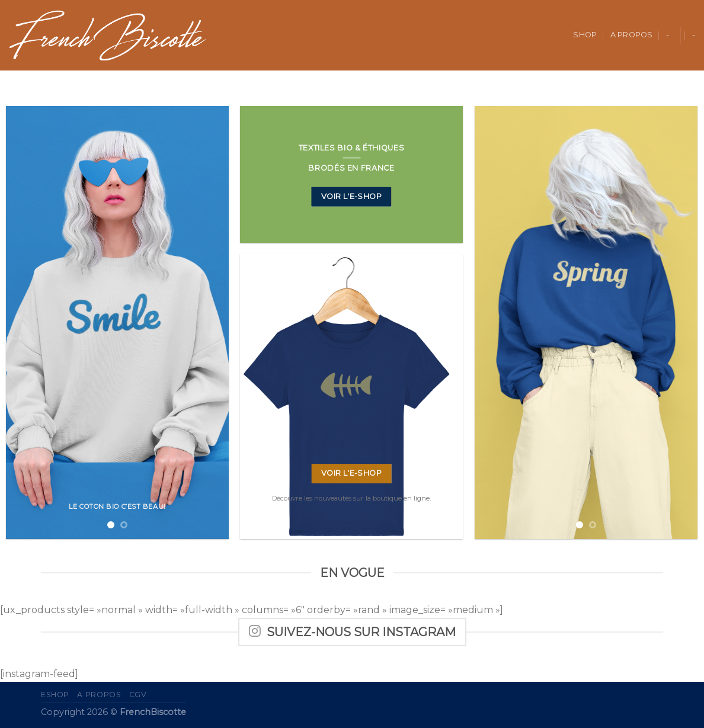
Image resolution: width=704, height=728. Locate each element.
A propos (632, 35)
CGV (138, 695)
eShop (55, 695)
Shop (585, 35)
